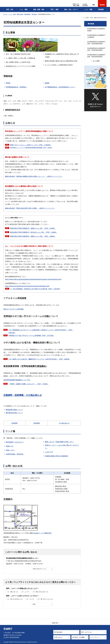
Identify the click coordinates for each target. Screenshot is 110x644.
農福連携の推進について (14, 410)
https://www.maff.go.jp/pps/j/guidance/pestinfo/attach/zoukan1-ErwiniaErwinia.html (33, 279)
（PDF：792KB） (29, 384)
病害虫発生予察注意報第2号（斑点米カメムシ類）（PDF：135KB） (34, 232)
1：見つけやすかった (15, 599)
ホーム (5, 14)
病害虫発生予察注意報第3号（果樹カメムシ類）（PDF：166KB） (33, 236)
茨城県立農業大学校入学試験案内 (56, 456)
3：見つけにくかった (46, 599)
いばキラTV (49, 452)
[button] (85, 3)
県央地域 (34, 14)
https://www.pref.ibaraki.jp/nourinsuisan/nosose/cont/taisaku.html (27, 286)
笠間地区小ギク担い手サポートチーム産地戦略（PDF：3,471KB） (31, 336)
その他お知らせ (64, 423)
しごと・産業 (12, 14)
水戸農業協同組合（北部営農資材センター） (60, 87)
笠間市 (8, 83)
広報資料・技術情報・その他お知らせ (23, 395)
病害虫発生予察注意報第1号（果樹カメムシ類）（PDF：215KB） (33, 228)
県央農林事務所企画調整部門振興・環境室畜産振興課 (96, 49)
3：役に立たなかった (41, 592)
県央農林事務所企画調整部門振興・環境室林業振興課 (96, 56)
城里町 (47, 83)
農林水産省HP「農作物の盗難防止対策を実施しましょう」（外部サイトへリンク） (34, 176)
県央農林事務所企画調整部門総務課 (96, 30)
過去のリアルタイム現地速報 (13, 309)
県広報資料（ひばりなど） (15, 442)
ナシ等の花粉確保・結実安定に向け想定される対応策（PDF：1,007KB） (35, 289)
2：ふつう (26, 592)
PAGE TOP (55, 623)
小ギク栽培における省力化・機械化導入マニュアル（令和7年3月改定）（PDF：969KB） (39, 359)
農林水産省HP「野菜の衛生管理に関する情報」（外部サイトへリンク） (30, 208)
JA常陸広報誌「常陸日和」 (15, 454)
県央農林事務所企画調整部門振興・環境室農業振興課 (96, 43)
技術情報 (37, 423)
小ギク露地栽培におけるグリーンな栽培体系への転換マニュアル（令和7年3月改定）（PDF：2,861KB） (41, 331)
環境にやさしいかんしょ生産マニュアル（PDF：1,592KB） (31, 145)
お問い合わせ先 (14, 466)
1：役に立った (13, 592)
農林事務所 (27, 14)
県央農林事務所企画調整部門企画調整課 (96, 36)
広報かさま (10, 446)
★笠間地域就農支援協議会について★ (17, 380)
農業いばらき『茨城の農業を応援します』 (60, 442)
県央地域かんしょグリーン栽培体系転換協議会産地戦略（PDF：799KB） (31, 148)
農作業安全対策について (14, 413)
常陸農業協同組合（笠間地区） (17, 87)
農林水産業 (20, 14)
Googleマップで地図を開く (43, 533)
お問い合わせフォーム (40, 569)
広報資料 (15, 423)
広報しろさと (10, 450)
